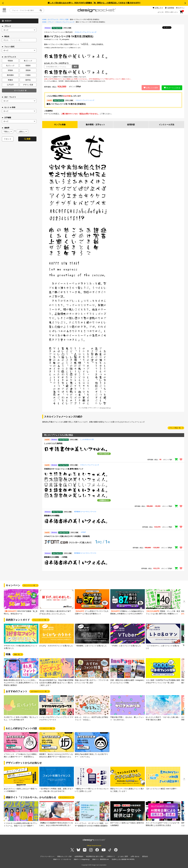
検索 (27, 139)
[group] (21, 602)
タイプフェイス (53, 19)
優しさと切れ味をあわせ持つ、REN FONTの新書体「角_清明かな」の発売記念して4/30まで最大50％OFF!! (94, 3)
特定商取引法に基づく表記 (95, 857)
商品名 (6, 36)
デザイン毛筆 (64, 19)
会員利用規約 (79, 857)
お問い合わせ (135, 857)
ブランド (6, 26)
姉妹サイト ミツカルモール (62, 859)
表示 (75, 67)
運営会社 (145, 857)
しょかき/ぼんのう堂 (87, 439)
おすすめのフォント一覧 (39, 691)
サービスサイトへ (65, 797)
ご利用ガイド (111, 857)
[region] (113, 72)
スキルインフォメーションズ (65, 22)
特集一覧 (17, 654)
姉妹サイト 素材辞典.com (101, 859)
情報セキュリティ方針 (65, 857)
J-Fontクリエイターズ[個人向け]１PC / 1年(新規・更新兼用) (67, 536)
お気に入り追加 (151, 88)
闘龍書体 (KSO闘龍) (52, 516)
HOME (44, 19)
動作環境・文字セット (95, 125)
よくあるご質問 (123, 857)
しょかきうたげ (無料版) (53, 443)
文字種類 (6, 118)
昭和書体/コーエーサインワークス (85, 512)
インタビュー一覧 (46, 728)
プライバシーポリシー (47, 857)
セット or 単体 (9, 107)
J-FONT (83, 532)
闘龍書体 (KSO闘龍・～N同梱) (56, 557)
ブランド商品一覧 (175, 428)
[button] (3, 3)
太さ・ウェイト (9, 97)
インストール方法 (167, 125)
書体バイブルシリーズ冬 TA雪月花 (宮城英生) (66, 104)
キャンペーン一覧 (29, 585)
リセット (8, 139)
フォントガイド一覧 (40, 620)
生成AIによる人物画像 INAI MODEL (123, 859)
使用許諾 (131, 125)
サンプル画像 (60, 125)
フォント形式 (8, 47)
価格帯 (6, 128)
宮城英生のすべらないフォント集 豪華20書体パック (64, 469)
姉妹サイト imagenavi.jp (82, 859)
